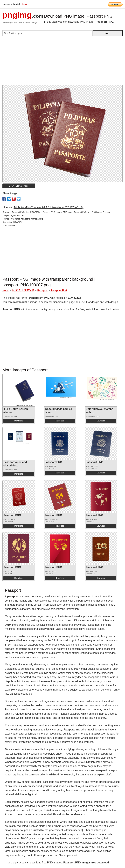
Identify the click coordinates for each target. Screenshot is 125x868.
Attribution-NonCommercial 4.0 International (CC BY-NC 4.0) (48, 207)
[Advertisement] (62, 62)
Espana (26, 4)
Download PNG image (19, 186)
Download (19, 421)
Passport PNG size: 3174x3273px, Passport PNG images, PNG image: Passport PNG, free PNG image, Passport (61, 212)
